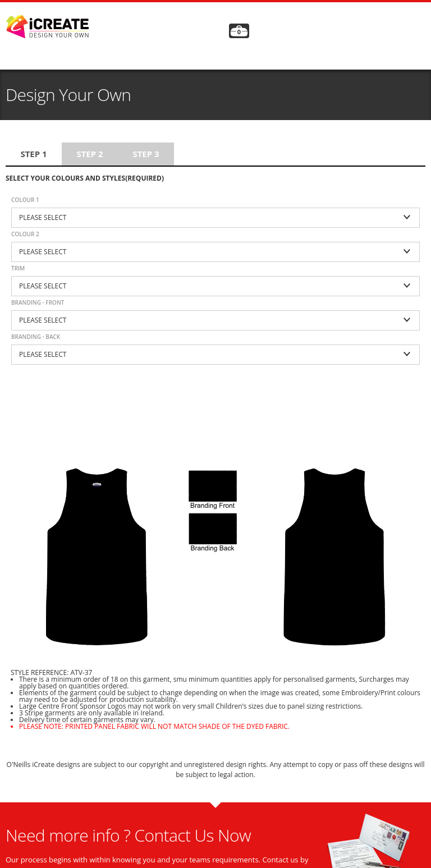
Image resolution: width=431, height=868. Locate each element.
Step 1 (33, 154)
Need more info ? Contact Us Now (128, 835)
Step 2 (90, 154)
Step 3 (146, 154)
